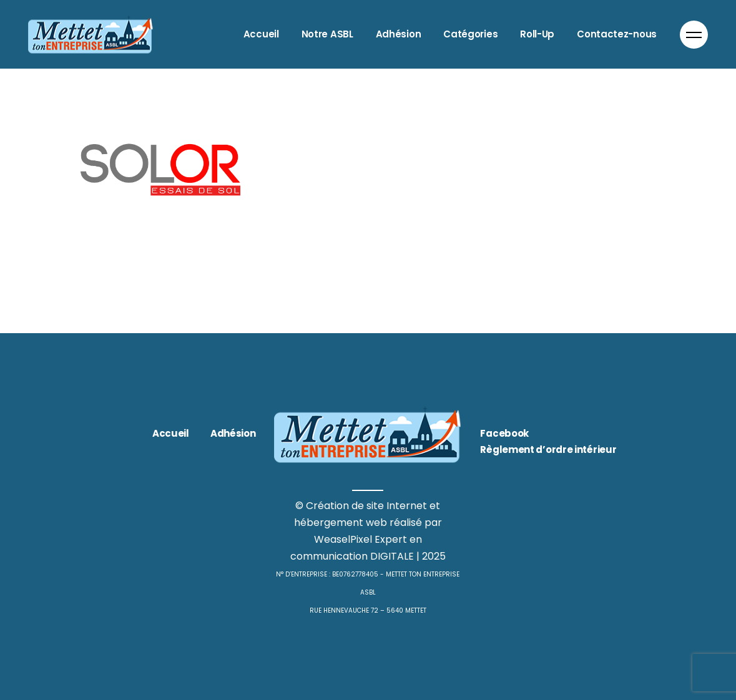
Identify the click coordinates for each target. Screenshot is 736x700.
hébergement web (341, 523)
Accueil (171, 433)
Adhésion (233, 433)
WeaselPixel (343, 539)
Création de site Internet (366, 506)
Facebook (504, 433)
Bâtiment (90, 230)
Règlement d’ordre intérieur (548, 450)
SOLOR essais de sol (159, 251)
